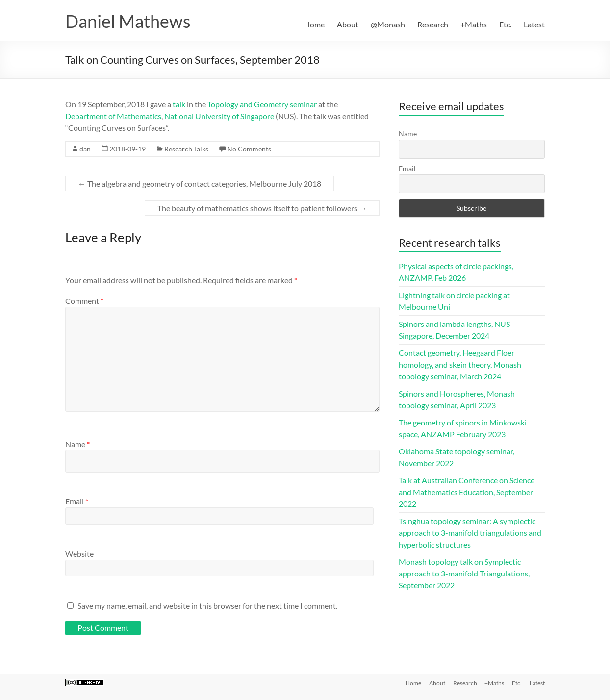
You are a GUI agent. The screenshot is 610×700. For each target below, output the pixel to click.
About (348, 24)
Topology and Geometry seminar (262, 104)
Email (77, 501)
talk (179, 104)
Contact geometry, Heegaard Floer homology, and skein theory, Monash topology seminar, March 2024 (460, 364)
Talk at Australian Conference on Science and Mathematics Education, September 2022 (467, 492)
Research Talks (186, 149)
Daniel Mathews (128, 21)
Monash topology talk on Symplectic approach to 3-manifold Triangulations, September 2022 (464, 573)
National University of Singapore (219, 116)
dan (85, 149)
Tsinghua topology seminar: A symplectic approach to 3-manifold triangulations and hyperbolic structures (470, 533)
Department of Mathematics (113, 116)
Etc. (505, 24)
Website (79, 554)
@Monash (388, 24)
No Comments (249, 149)
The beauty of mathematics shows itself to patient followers (262, 208)
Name (77, 444)
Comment (84, 301)
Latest (534, 24)
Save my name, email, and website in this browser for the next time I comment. (207, 606)
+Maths (474, 24)
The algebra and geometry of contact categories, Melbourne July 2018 (200, 184)
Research (433, 24)
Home (314, 24)
